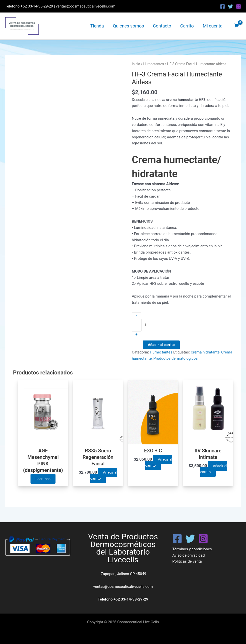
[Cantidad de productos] (146, 325)
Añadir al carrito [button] (104, 476)
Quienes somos (128, 26)
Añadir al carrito (161, 345)
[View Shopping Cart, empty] (236, 26)
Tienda (97, 26)
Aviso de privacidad (188, 555)
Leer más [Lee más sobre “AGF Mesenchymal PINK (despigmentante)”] (43, 479)
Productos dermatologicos (176, 358)
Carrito (187, 26)
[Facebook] (222, 6)
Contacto (162, 26)
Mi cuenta (213, 26)
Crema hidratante (205, 352)
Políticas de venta (187, 562)
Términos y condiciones (192, 549)
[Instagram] (238, 6)
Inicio (136, 64)
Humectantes (154, 64)
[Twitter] (230, 6)
